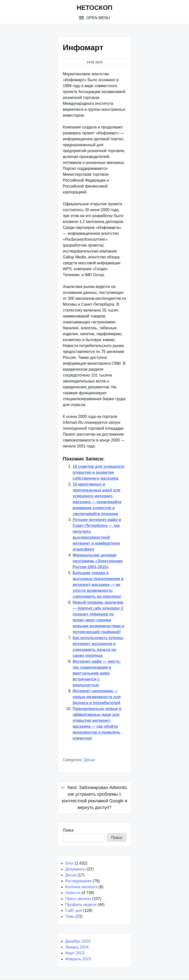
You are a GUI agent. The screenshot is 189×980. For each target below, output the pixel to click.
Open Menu (98, 18)
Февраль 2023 (78, 959)
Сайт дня (74, 910)
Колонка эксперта (81, 887)
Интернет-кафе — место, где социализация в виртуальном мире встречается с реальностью (97, 673)
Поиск (68, 830)
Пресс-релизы (78, 899)
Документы (75, 869)
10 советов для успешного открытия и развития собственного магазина (98, 472)
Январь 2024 (77, 947)
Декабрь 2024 (78, 941)
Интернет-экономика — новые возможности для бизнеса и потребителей (97, 697)
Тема (70, 916)
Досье (89, 760)
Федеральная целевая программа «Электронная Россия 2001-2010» (98, 561)
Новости (73, 893)
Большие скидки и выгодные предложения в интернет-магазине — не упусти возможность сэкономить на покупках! (98, 585)
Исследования (78, 881)
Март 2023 (75, 953)
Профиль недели (81, 905)
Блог (70, 863)
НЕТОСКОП (94, 8)
